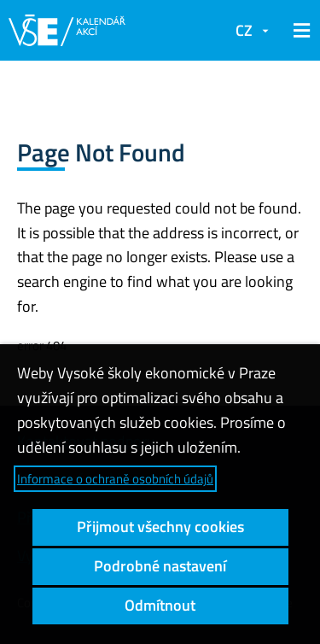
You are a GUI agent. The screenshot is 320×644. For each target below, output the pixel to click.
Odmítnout (160, 605)
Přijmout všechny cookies (160, 527)
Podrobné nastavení (160, 566)
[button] (299, 31)
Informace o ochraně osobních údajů (115, 479)
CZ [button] (244, 30)
